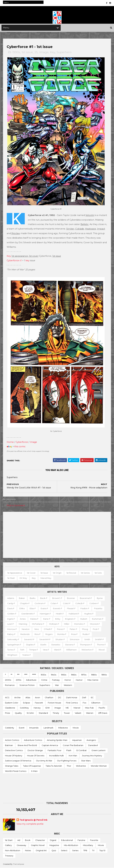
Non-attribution (13, 851)
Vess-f (46, 650)
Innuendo (34, 728)
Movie (76, 728)
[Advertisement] (57, 535)
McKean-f (54, 624)
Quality (18, 713)
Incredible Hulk (56, 756)
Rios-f (38, 634)
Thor (69, 766)
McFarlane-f (38, 624)
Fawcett (39, 703)
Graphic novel (38, 845)
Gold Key (24, 708)
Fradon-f (85, 609)
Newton (26, 629)
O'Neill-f (48, 629)
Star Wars (86, 761)
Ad (19, 840)
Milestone (63, 728)
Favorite (94, 840)
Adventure (31, 680)
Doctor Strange (35, 750)
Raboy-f (11, 634)
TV (93, 851)
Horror (68, 680)
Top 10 (102, 851)
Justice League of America (18, 761)
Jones (23, 619)
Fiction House (54, 703)
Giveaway (21, 845)
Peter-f (73, 629)
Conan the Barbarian (73, 745)
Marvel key (46, 578)
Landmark (48, 728)
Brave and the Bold (27, 745)
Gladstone (10, 708)
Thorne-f (101, 645)
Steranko (56, 645)
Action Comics (12, 740)
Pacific (102, 708)
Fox (84, 703)
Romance (10, 685)
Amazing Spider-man (57, 740)
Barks (33, 598)
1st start (11, 578)
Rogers (49, 634)
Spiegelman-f (14, 645)
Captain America (50, 745)
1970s (84, 675)
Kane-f (47, 619)
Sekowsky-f (13, 640)
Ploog (85, 629)
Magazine (54, 845)
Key (53, 53)
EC (92, 698)
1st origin (57, 573)
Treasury (9, 856)
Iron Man (73, 756)
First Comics (72, 703)
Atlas (28, 698)
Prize (8, 713)
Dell (84, 698)
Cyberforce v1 (14, 261)
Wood (101, 650)
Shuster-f (60, 640)
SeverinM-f (45, 640)
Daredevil (93, 745)
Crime (44, 680)
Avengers (91, 740)
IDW (48, 708)
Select (64, 851)
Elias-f (33, 609)
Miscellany (88, 845)
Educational (67, 840)
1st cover (31, 573)
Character (40, 840)
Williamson (71, 650)
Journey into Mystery (92, 756)
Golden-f (12, 614)
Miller (67, 624)
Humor (79, 680)
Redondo (25, 634)
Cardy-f (11, 603)
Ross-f (74, 634)
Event (22, 728)
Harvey (37, 708)
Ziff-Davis (103, 713)
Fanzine (81, 840)
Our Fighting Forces (67, 761)
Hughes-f (89, 614)
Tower (67, 713)
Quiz (54, 851)
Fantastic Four (55, 750)
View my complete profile (30, 824)
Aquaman (77, 740)
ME (67, 708)
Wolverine (81, 766)
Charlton (49, 698)
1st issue (27, 53)
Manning (23, 624)
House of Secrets (36, 756)
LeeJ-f (11, 624)
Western (68, 685)
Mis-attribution (71, 845)
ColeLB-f (80, 603)
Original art (41, 851)
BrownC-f (57, 598)
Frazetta (98, 609)
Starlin (43, 645)
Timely (56, 713)
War (57, 685)
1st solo (98, 573)
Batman (9, 745)
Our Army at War (44, 761)
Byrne (100, 598)
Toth (22, 650)
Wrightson (12, 655)
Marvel (77, 708)
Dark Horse (72, 698)
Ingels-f (11, 619)
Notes (28, 851)
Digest (53, 840)
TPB (85, 851)
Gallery (8, 845)
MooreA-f (95, 624)
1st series (85, 573)
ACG (7, 698)
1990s (16, 53)
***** (34, 675)
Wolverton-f (88, 650)
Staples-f (31, 645)
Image (44, 53)
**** (26, 675)
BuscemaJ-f (86, 598)
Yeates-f (27, 655)
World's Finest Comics (16, 771)
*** (18, 675)
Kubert (84, 619)
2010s (19, 680)
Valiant (78, 713)
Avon (37, 698)
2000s (8, 680)
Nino (37, 629)
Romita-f (62, 634)
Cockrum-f (40, 603)
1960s (74, 675)
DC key (23, 578)
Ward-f (58, 650)
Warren (90, 713)
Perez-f (61, 629)
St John (30, 713)
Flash (69, 750)
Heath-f (60, 614)
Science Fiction (27, 685)
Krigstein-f (70, 619)
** (11, 675)
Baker (22, 598)
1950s (64, 675)
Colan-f (54, 603)
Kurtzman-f (98, 619)
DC (60, 698)
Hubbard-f (74, 614)
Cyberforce (22, 442)
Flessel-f (71, 609)
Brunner (71, 598)
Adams (11, 598)
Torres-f (11, 650)
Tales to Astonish (54, 766)
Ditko (22, 609)
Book (28, 840)
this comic (20, 447)
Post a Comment (16, 506)
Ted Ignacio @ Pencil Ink (33, 820)
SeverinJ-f (29, 640)
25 (36, 53)
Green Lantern (99, 750)
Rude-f (86, 634)
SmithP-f (99, 640)
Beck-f (44, 598)
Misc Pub (89, 708)
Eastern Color (12, 703)
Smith (87, 640)
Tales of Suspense (32, 766)
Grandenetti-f (28, 614)
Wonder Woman (99, 766)
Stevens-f (70, 645)
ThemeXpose (18, 864)
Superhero (64, 53)
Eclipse (27, 703)
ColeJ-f (67, 603)
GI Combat (81, 750)
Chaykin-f (25, 603)
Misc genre (93, 680)
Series (75, 851)
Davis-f (11, 609)
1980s (94, 675)
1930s (43, 675)
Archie (17, 698)
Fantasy (56, 680)
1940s (54, 675)
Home (10, 442)
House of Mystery (14, 756)
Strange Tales (12, 766)
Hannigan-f (45, 614)
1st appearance (15, 573)
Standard (43, 713)
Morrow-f (12, 629)
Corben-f (94, 603)
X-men (34, 771)
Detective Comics (14, 750)
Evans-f (44, 609)
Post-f (96, 629)
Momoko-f (80, 624)
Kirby (58, 619)
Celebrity (10, 728)
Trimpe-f (34, 650)
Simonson (75, 640)
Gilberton (96, 703)
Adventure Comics (33, 740)
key (27, 261)
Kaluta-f (34, 619)
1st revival (71, 573)
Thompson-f (86, 645)
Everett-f (58, 609)
